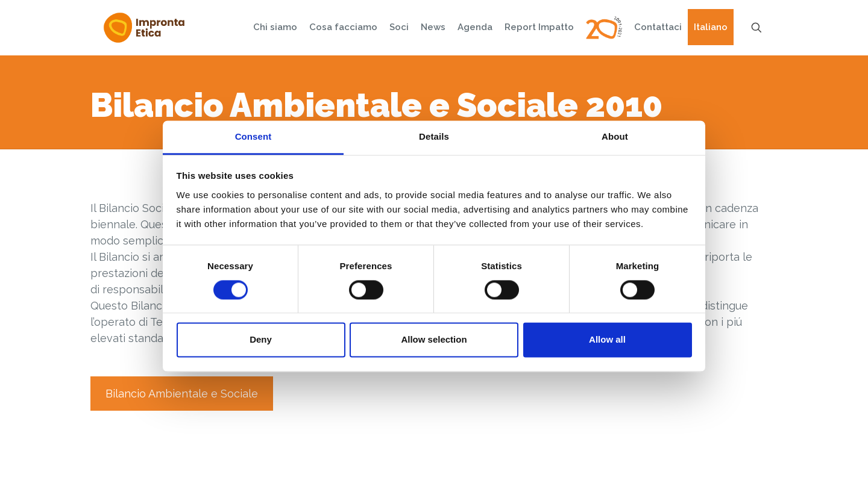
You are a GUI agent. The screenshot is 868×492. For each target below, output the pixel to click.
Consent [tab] (253, 136)
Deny (261, 340)
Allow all (607, 340)
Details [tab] (434, 136)
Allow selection (434, 340)
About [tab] (615, 136)
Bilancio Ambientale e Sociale (182, 394)
